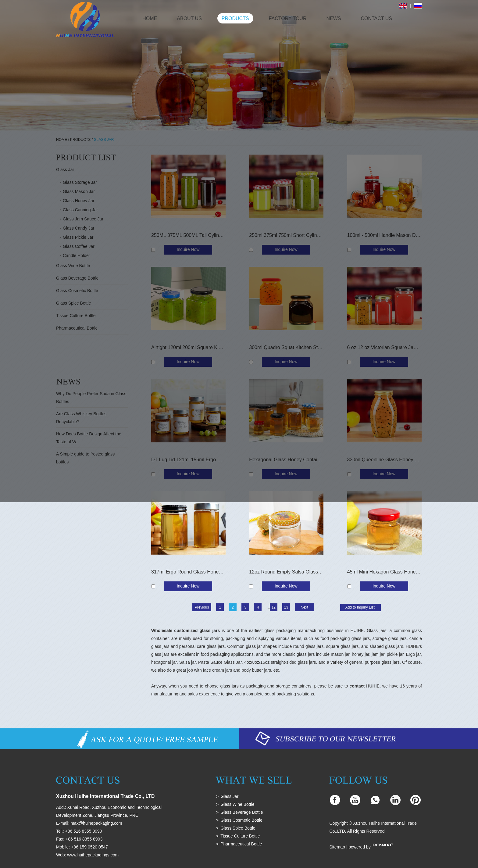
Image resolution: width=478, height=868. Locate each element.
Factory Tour (288, 18)
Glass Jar (229, 796)
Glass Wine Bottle (237, 804)
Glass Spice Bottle (238, 828)
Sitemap (337, 847)
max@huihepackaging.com (96, 823)
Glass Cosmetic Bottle (241, 820)
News (334, 18)
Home (150, 18)
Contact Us (376, 18)
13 (286, 607)
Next (304, 607)
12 (274, 607)
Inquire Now (188, 586)
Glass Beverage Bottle (242, 812)
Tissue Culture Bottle (240, 836)
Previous (202, 607)
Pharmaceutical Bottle (241, 844)
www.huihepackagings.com (93, 855)
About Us (189, 18)
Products (235, 18)
